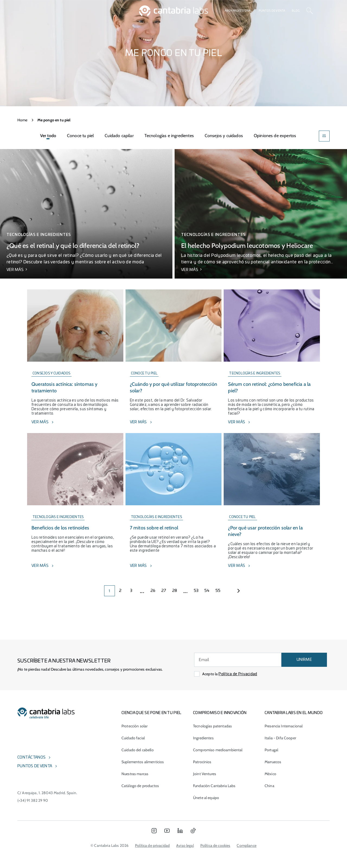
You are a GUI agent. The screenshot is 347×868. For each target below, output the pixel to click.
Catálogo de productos (140, 786)
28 (175, 591)
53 (196, 591)
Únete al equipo (206, 798)
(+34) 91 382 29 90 (33, 800)
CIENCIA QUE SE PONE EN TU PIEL (151, 713)
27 (164, 591)
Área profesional (238, 11)
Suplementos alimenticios (143, 762)
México (270, 774)
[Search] (310, 11)
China (269, 786)
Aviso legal (185, 845)
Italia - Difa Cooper (280, 738)
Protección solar (134, 726)
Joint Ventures (205, 774)
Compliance (246, 845)
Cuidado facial (133, 738)
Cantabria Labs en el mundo (294, 713)
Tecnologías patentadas (212, 726)
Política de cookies (215, 845)
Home (23, 120)
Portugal (271, 750)
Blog (296, 11)
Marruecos (273, 762)
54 (207, 591)
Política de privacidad (152, 845)
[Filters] (324, 136)
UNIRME (304, 660)
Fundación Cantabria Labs (214, 786)
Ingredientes (203, 738)
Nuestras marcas (135, 774)
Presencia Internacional (284, 726)
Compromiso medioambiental (218, 750)
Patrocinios (202, 762)
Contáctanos (31, 757)
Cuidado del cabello (138, 750)
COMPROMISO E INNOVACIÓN (220, 713)
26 (153, 591)
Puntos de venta (272, 11)
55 (218, 591)
